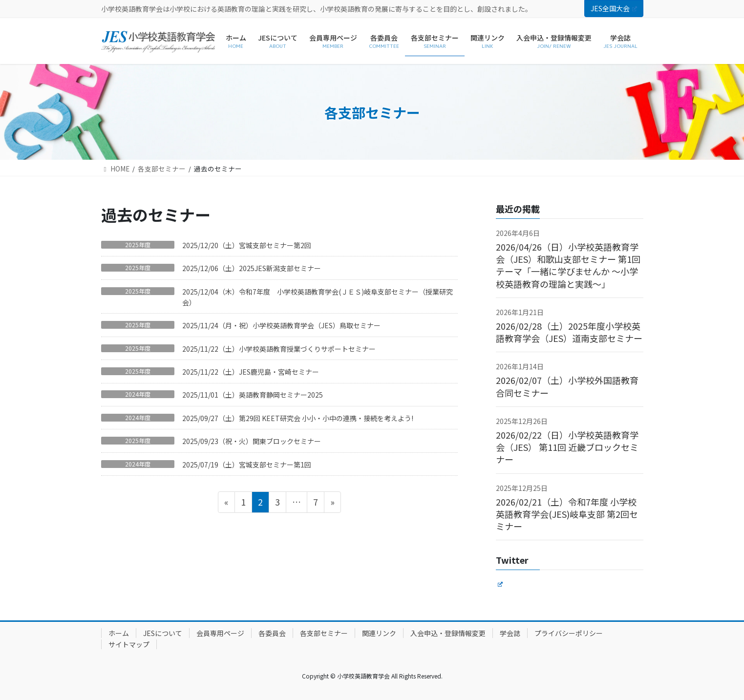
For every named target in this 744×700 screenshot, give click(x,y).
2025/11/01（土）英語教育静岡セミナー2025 (253, 395)
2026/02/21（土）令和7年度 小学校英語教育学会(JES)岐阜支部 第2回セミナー (567, 514)
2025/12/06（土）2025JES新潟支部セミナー (252, 268)
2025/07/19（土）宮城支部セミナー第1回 (247, 465)
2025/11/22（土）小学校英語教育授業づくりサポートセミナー (282, 349)
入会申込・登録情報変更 (448, 633)
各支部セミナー (324, 633)
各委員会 (272, 633)
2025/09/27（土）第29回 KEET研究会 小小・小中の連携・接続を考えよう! (298, 418)
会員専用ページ (220, 633)
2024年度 (138, 394)
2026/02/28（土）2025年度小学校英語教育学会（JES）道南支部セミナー (569, 332)
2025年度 (138, 245)
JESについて (163, 633)
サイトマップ (129, 644)
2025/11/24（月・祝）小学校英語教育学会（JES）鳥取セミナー (285, 325)
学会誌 (510, 633)
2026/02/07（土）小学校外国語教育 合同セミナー (567, 386)
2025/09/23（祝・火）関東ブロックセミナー (252, 441)
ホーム (119, 633)
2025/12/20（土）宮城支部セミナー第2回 (247, 245)
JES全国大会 (614, 8)
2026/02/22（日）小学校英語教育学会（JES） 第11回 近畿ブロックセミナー (567, 447)
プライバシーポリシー (569, 633)
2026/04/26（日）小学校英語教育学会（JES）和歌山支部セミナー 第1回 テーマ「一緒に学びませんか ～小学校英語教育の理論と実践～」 (568, 265)
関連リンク (379, 633)
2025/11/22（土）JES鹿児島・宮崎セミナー (251, 372)
